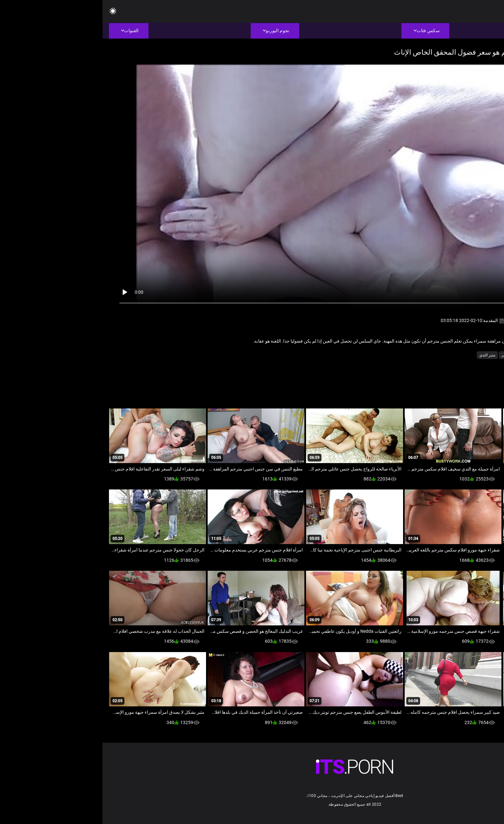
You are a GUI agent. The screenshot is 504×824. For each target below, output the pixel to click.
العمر (441, 355)
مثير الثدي (385, 355)
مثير (402, 355)
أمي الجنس (460, 355)
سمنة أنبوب (421, 355)
